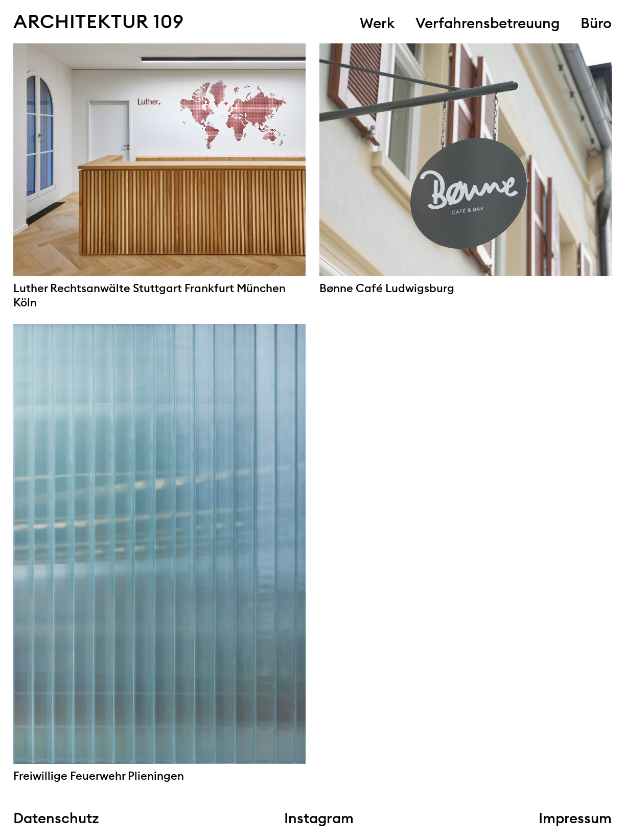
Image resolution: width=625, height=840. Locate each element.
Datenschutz (56, 818)
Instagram (319, 818)
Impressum (575, 818)
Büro (596, 23)
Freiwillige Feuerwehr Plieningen (99, 776)
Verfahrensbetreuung (488, 23)
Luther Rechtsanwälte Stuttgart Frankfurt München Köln (149, 295)
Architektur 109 (98, 21)
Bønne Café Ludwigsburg (387, 288)
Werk (377, 23)
